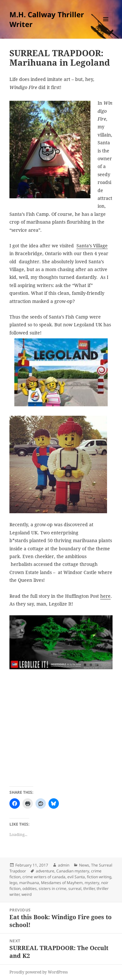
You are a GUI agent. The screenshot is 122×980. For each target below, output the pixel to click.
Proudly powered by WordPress (39, 972)
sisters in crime (53, 889)
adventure (45, 871)
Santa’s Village (92, 246)
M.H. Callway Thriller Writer (47, 19)
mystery (92, 883)
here (105, 596)
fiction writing (99, 877)
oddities (30, 889)
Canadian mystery (73, 871)
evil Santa (76, 877)
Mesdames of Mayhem (62, 883)
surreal (75, 889)
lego (13, 883)
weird (27, 894)
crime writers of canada (44, 877)
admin (64, 865)
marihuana (29, 883)
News (84, 865)
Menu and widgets (106, 26)
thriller (89, 889)
